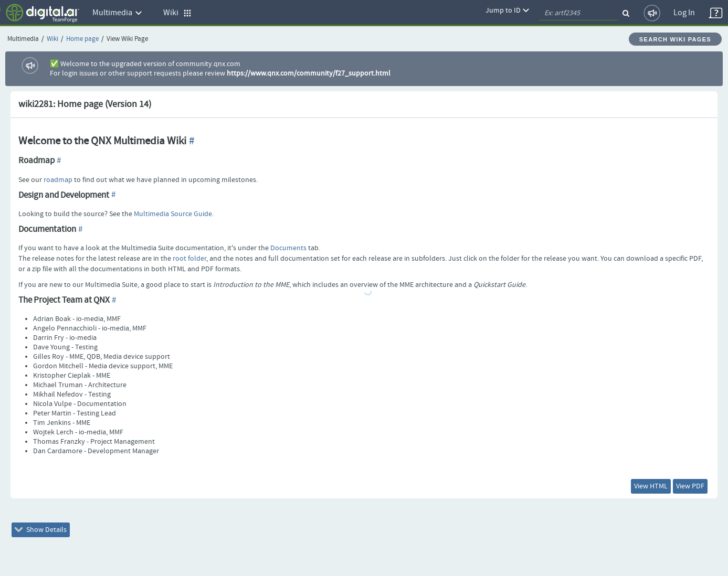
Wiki (52, 39)
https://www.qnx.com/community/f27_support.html (309, 73)
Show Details (41, 530)
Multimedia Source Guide (173, 214)
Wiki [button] (177, 13)
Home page (82, 39)
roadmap (58, 180)
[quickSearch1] (578, 13)
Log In (684, 13)
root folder (189, 259)
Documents (288, 248)
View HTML (651, 486)
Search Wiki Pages (675, 39)
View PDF (690, 486)
